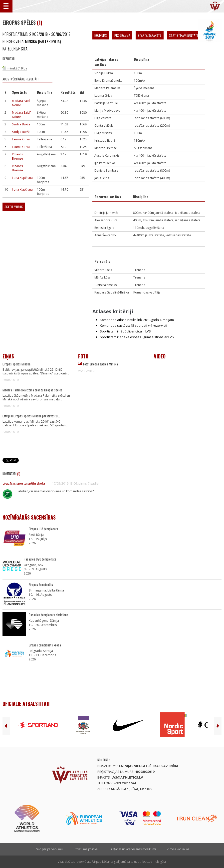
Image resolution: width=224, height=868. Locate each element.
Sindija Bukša (21, 124)
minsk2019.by (17, 68)
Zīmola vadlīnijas (178, 849)
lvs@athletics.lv (127, 777)
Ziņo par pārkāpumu (49, 849)
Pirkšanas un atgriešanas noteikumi (132, 849)
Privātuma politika (86, 849)
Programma (122, 35)
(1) (40, 22)
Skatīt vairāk (14, 207)
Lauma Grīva (21, 139)
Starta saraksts (150, 35)
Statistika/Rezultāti (183, 35)
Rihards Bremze (17, 156)
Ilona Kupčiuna (22, 178)
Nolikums (101, 35)
